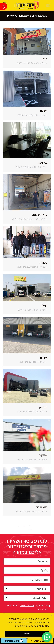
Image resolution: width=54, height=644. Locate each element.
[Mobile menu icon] (48, 5)
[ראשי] (26, 5)
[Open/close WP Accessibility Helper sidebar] (4, 6)
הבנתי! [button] (27, 634)
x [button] (52, 615)
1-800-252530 (40, 641)
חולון (45, 59)
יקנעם (44, 111)
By (35, 63)
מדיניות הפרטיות (27, 606)
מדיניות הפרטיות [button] (23, 626)
